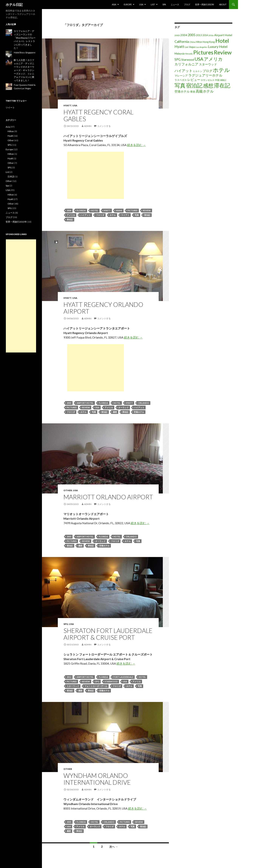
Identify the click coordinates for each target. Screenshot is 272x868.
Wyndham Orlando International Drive (97, 779)
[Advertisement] (96, 175)
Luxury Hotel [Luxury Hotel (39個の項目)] (218, 47)
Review (147, 210)
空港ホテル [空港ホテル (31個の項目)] (182, 91)
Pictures (133, 210)
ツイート (10, 108)
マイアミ (125, 215)
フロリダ (100, 215)
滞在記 (70, 219)
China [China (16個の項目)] (192, 42)
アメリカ (71, 215)
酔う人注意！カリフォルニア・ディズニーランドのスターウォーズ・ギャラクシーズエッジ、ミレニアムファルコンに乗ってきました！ (24, 70)
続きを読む (136, 145)
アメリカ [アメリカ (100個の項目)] (213, 59)
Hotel (95, 210)
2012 (69, 677)
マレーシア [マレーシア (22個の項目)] (181, 75)
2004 (69, 210)
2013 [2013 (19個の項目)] (199, 35)
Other (68, 490)
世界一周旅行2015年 (205, 4)
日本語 (11, 177)
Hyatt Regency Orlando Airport (103, 308)
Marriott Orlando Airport (108, 497)
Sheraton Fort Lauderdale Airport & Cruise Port (108, 634)
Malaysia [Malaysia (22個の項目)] (180, 53)
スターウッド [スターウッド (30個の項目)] (208, 64)
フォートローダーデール (96, 686)
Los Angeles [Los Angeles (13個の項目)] (202, 47)
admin (88, 126)
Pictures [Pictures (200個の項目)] (203, 52)
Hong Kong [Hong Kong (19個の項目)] (209, 42)
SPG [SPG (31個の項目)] (178, 60)
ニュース (175, 4)
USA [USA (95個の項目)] (199, 59)
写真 (137, 215)
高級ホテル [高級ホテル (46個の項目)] (205, 91)
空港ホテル (139, 412)
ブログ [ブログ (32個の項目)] (207, 71)
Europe (128, 4)
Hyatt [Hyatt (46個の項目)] (179, 46)
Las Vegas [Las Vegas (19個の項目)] (190, 47)
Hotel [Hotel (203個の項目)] (222, 41)
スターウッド (73, 686)
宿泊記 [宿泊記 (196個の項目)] (194, 85)
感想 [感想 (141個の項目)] (208, 86)
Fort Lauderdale (123, 677)
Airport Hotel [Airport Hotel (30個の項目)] (223, 35)
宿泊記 (147, 215)
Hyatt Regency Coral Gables (98, 115)
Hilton (11, 131)
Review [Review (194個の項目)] (223, 52)
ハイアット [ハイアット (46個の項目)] (184, 71)
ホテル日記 (14, 5)
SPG (66, 624)
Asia (114, 4)
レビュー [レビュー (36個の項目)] (194, 80)
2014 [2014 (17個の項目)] (205, 35)
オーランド (123, 407)
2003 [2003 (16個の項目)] (177, 35)
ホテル (113, 215)
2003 (69, 403)
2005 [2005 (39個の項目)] (192, 35)
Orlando (144, 403)
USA (141, 4)
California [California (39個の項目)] (182, 41)
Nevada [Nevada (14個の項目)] (189, 54)
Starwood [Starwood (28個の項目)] (188, 60)
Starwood (111, 681)
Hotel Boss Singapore (25, 52)
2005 (69, 822)
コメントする (104, 126)
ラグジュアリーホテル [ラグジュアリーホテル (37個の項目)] (205, 75)
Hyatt (67, 105)
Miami (119, 210)
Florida (81, 210)
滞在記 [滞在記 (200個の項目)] (222, 85)
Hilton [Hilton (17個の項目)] (199, 42)
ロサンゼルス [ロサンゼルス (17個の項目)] (208, 80)
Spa (164, 4)
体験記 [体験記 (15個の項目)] (223, 80)
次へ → (114, 847)
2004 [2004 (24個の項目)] (184, 35)
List (153, 4)
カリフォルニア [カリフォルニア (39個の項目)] (186, 64)
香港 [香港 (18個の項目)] (193, 92)
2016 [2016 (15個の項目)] (211, 35)
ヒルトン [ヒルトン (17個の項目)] (198, 71)
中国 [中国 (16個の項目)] (217, 80)
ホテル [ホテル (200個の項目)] (221, 70)
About (223, 4)
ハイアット (85, 215)
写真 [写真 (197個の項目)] (180, 85)
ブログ (187, 4)
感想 (115, 412)
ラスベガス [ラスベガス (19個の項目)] (181, 80)
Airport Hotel (85, 403)
